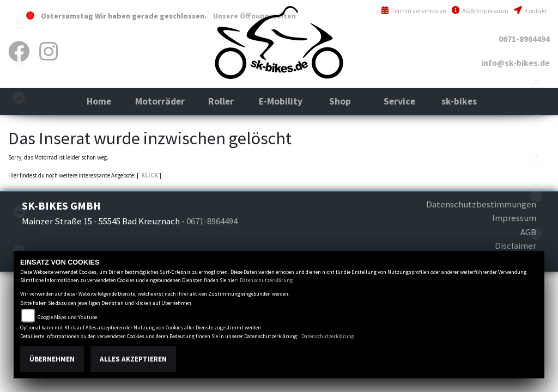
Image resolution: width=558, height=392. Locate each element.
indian (19, 174)
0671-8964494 (524, 39)
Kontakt (530, 11)
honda (19, 98)
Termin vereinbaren (414, 11)
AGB (528, 232)
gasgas (19, 60)
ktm (19, 212)
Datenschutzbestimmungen (481, 204)
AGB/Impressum (480, 11)
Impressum (514, 218)
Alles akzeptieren (133, 359)
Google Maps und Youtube (67, 317)
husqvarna (19, 136)
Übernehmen (52, 359)
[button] (160, 101)
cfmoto (19, 22)
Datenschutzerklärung (266, 280)
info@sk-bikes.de (515, 63)
